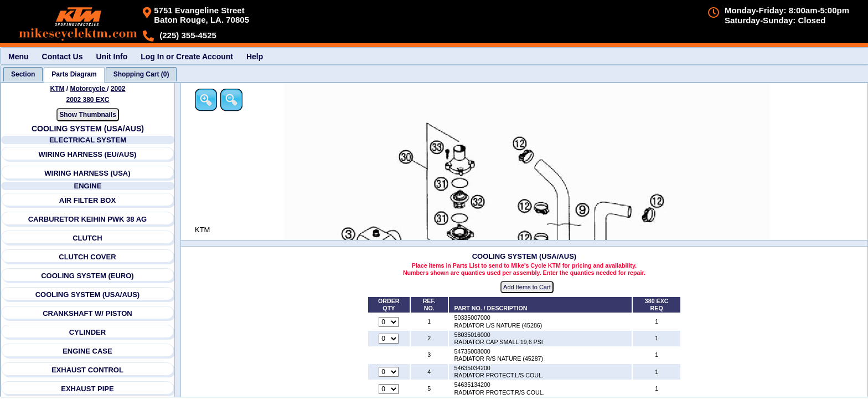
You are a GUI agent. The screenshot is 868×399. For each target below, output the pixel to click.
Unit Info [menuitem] (112, 57)
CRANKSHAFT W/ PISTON (87, 313)
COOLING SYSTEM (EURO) (87, 276)
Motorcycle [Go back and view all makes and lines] (89, 89)
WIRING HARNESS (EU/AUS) (88, 154)
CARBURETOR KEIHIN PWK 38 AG (88, 219)
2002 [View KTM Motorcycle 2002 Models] (118, 89)
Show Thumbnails (88, 115)
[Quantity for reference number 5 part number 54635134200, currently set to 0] (390, 389)
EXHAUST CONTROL (87, 370)
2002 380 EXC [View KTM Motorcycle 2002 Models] (88, 100)
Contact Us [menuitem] (63, 57)
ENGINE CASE (87, 351)
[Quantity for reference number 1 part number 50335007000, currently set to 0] (390, 322)
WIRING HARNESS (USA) (88, 173)
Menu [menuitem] (19, 57)
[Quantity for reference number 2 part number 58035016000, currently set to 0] (390, 339)
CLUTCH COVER (88, 257)
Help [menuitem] (255, 57)
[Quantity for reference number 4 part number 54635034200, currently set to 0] (390, 372)
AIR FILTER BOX (87, 200)
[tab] (23, 74)
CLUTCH (88, 238)
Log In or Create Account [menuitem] (187, 57)
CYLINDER (87, 332)
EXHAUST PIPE (88, 389)
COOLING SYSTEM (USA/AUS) (88, 295)
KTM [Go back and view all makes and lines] (58, 89)
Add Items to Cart (528, 288)
